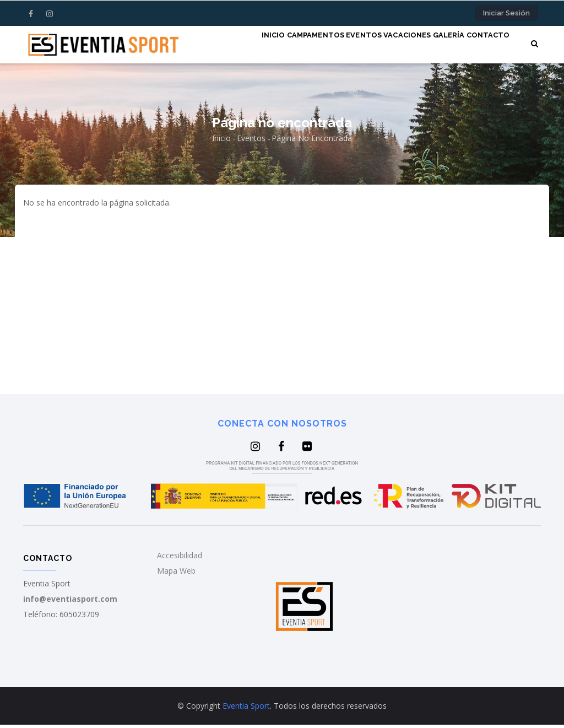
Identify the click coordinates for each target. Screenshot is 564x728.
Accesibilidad (180, 559)
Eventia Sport (246, 709)
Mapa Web (176, 575)
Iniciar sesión (506, 13)
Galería (436, 46)
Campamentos (275, 46)
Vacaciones (385, 46)
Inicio (223, 46)
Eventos (333, 46)
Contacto (484, 46)
